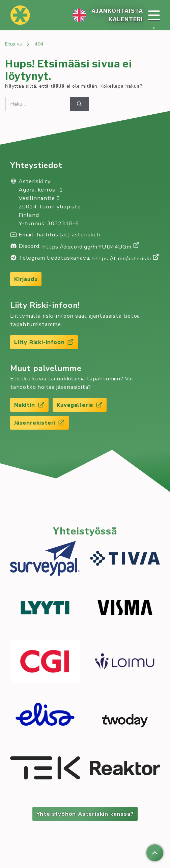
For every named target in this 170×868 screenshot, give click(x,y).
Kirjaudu (26, 279)
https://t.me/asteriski (126, 258)
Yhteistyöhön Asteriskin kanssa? (85, 814)
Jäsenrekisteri (39, 423)
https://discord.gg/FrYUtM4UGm (91, 247)
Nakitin (29, 405)
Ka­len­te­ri (126, 19)
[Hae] (79, 104)
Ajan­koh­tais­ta (117, 11)
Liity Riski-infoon (44, 342)
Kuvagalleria (80, 405)
